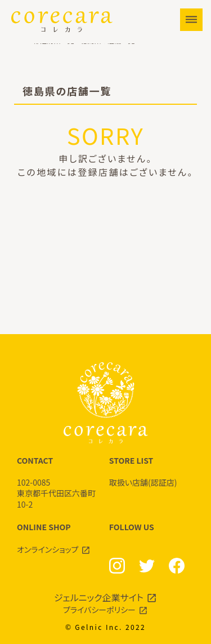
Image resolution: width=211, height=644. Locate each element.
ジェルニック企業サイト (99, 597)
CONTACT (59, 483)
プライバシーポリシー (99, 610)
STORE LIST (152, 472)
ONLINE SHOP (59, 538)
